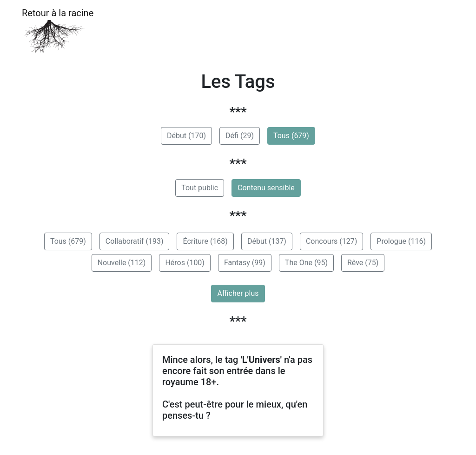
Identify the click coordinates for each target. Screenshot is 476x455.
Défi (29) (240, 136)
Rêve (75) (363, 263)
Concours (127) (331, 241)
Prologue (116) (401, 241)
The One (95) (306, 263)
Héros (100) (185, 263)
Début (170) (186, 136)
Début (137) (267, 241)
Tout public (200, 188)
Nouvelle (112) (122, 263)
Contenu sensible (266, 188)
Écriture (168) (205, 241)
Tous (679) (291, 136)
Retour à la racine (58, 30)
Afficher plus (238, 293)
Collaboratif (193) (135, 241)
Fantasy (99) (245, 263)
